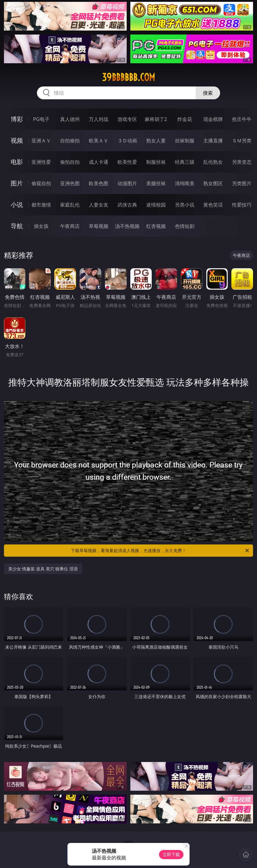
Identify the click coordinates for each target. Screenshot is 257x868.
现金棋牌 (213, 119)
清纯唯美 (185, 183)
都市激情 (41, 205)
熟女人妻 (156, 141)
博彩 (17, 119)
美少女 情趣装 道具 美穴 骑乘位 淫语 (43, 569)
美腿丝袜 (156, 183)
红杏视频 (156, 226)
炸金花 (185, 119)
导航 (17, 226)
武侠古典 (127, 205)
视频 (17, 140)
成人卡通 (99, 162)
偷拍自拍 (70, 162)
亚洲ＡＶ (41, 141)
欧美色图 (99, 183)
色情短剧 (185, 226)
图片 (17, 183)
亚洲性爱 (41, 162)
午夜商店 (70, 226)
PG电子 (41, 119)
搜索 (208, 93)
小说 (17, 205)
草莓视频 (99, 226)
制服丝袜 (156, 162)
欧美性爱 (127, 162)
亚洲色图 (70, 183)
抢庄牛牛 (242, 119)
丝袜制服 (185, 141)
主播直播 (213, 141)
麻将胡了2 (156, 119)
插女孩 (41, 226)
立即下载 (171, 854)
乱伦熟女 (213, 162)
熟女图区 (213, 183)
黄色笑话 (213, 205)
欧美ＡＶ (99, 141)
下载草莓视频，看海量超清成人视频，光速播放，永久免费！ (160, 551)
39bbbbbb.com (128, 77)
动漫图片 (127, 183)
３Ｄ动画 (127, 141)
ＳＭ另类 (242, 141)
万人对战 (99, 119)
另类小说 (185, 205)
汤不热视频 (127, 226)
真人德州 (70, 119)
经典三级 (185, 162)
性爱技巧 (242, 205)
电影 (17, 162)
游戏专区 (127, 119)
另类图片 (242, 183)
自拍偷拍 (70, 141)
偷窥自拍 (41, 183)
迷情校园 (156, 205)
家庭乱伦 (70, 205)
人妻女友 (99, 205)
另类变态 (242, 162)
